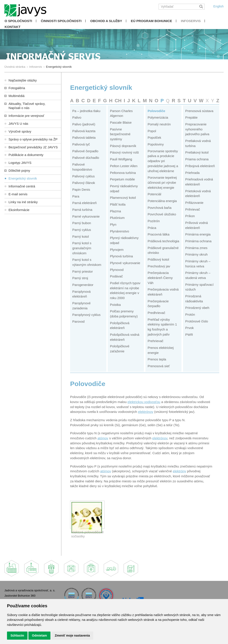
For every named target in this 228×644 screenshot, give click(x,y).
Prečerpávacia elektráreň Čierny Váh (160, 278)
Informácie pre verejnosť (26, 116)
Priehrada (192, 173)
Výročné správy (20, 131)
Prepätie (191, 117)
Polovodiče (156, 111)
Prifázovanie (194, 203)
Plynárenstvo (119, 231)
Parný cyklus (82, 230)
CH (118, 101)
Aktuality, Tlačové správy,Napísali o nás (27, 106)
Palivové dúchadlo (86, 158)
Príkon (190, 216)
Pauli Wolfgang (121, 159)
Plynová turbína (121, 256)
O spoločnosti (18, 21)
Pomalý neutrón (159, 124)
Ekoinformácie (19, 210)
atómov (103, 438)
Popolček (154, 138)
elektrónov (146, 412)
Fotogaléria (17, 88)
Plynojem (117, 250)
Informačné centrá (22, 186)
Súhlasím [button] (17, 635)
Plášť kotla (118, 204)
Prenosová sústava (199, 111)
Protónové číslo (197, 321)
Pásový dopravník (123, 146)
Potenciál (154, 194)
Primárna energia (198, 234)
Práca (152, 228)
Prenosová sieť (159, 366)
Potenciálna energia (162, 201)
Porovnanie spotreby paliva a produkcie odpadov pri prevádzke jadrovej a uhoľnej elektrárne (163, 161)
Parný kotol (81, 236)
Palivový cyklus (83, 176)
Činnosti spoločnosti (61, 21)
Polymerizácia (158, 117)
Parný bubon (82, 223)
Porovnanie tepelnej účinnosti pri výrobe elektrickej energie (162, 182)
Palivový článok (84, 183)
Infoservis (191, 21)
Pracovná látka (159, 234)
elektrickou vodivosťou (144, 402)
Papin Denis (81, 190)
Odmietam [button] (39, 635)
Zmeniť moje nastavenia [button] (72, 635)
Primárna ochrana (198, 241)
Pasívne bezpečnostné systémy (120, 134)
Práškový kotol (158, 259)
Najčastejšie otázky (23, 80)
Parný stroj (80, 278)
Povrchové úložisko (162, 214)
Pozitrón (154, 221)
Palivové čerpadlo (85, 151)
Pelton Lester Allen (124, 166)
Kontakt (13, 27)
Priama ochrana (197, 159)
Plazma (115, 211)
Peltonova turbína (123, 173)
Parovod (78, 321)
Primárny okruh (196, 254)
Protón (190, 314)
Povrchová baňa (160, 208)
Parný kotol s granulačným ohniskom (82, 248)
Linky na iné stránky (23, 202)
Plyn (113, 224)
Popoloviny (156, 144)
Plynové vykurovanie (125, 263)
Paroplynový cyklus (86, 315)
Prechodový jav (159, 266)
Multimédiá (16, 96)
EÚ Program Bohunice (151, 21)
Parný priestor (83, 271)
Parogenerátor (83, 285)
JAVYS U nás (18, 124)
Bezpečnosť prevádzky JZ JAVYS (33, 147)
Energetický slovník (23, 178)
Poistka (115, 305)
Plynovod (117, 270)
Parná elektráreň (85, 203)
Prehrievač (155, 341)
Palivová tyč (81, 144)
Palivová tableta (84, 138)
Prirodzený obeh (197, 308)
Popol (152, 131)
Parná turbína (82, 210)
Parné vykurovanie (86, 216)
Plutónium (117, 218)
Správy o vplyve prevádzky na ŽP (33, 139)
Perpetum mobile (122, 179)
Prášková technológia (163, 241)
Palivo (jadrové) (84, 124)
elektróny (179, 471)
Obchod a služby (106, 21)
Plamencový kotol (123, 198)
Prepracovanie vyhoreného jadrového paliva (197, 129)
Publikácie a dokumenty (26, 155)
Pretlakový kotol (197, 152)
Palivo (77, 117)
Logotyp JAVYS (20, 163)
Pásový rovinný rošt (124, 152)
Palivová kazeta (84, 131)
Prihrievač (193, 209)
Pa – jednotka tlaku (86, 111)
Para (76, 196)
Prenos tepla (157, 359)
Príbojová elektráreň (200, 166)
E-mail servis (18, 194)
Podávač (116, 276)
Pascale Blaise (121, 122)
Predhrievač (156, 313)
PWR (189, 335)
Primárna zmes (196, 248)
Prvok (189, 328)
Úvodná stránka (15, 67)
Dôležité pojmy (19, 171)
